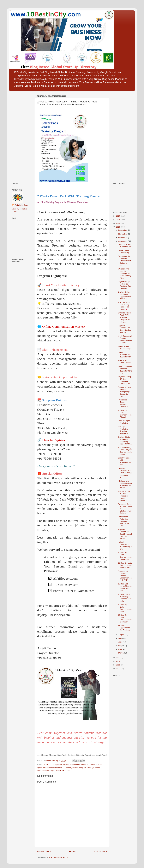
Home (73, 852)
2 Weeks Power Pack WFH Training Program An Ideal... (124, 317)
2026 (118, 216)
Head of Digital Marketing (124, 422)
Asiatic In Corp (21, 205)
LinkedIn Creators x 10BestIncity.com (125, 545)
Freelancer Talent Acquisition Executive (123, 403)
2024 (118, 223)
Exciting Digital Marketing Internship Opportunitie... (125, 440)
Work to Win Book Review (124, 362)
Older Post (101, 852)
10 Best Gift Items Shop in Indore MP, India (125, 587)
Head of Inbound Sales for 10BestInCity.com (125, 370)
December (123, 230)
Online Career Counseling (124, 251)
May (120, 646)
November (123, 234)
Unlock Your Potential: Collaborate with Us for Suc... (124, 521)
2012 (118, 665)
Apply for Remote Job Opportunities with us (125, 329)
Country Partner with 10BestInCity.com (125, 461)
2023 (118, 227)
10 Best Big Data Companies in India (125, 608)
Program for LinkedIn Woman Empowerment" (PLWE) (125, 576)
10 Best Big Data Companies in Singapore (125, 556)
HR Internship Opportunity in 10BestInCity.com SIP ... (125, 484)
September (123, 241)
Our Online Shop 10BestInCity (125, 245)
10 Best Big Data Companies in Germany (125, 618)
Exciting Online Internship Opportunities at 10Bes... (125, 295)
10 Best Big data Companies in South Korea (125, 565)
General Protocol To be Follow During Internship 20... (125, 473)
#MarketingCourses (92, 767)
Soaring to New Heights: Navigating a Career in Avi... (124, 392)
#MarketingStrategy (45, 770)
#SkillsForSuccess (62, 770)
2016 (118, 661)
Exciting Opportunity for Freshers (124, 628)
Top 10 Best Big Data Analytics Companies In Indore (125, 451)
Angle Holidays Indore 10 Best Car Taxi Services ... (125, 285)
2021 (118, 657)
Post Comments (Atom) (58, 857)
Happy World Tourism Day (124, 347)
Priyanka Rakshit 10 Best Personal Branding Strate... (125, 534)
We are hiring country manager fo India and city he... (125, 273)
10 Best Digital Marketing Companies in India (125, 598)
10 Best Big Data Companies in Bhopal (125, 414)
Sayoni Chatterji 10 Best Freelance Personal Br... (125, 380)
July (120, 638)
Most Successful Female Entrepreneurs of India (125, 339)
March (121, 653)
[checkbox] (75, 579)
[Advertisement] (20, 136)
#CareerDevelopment (53, 765)
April (120, 649)
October (122, 238)
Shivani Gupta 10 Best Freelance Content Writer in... (124, 496)
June (121, 642)
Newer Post (44, 852)
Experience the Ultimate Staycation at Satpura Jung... (124, 261)
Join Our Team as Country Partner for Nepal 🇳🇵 (124, 306)
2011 (118, 668)
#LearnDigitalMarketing (73, 767)
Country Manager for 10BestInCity (124, 354)
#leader (66, 765)
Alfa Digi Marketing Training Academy (123, 430)
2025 (118, 220)
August (122, 635)
